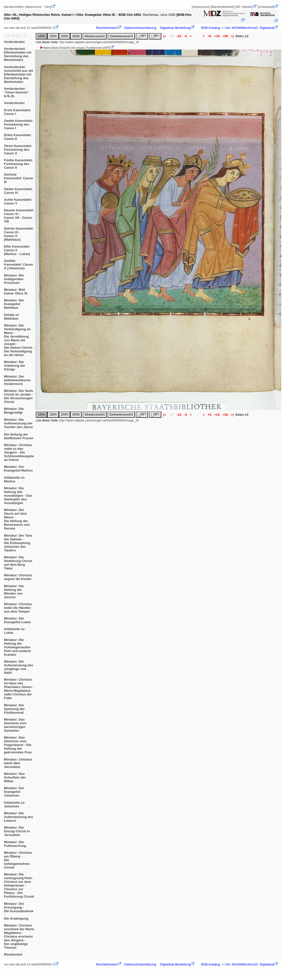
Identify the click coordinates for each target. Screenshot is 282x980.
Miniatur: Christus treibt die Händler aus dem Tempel (18, 608)
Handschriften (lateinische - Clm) (27, 7)
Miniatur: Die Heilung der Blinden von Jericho (14, 592)
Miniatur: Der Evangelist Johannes (14, 792)
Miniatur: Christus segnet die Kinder (18, 577)
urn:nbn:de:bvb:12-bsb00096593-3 (29, 28)
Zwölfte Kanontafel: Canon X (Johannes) (18, 264)
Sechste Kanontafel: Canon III (18, 178)
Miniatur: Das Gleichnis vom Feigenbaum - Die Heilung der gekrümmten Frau (18, 745)
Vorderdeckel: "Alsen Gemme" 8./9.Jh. (17, 92)
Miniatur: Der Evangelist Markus (18, 469)
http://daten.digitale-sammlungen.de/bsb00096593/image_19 (99, 42)
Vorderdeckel (14, 42)
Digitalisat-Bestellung (175, 28)
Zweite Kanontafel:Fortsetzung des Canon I (18, 124)
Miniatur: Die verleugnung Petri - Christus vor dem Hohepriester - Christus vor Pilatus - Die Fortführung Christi (19, 885)
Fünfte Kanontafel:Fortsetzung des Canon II (18, 164)
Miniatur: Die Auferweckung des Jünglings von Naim (19, 667)
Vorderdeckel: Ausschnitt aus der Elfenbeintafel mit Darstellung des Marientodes (19, 74)
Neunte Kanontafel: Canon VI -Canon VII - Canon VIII (19, 216)
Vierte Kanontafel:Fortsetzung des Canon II (18, 150)
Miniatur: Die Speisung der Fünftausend (14, 709)
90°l (142, 36)
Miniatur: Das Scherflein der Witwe (15, 777)
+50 (225, 36)
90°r (155, 36)
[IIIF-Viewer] (244, 7)
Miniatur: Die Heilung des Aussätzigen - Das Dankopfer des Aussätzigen (18, 496)
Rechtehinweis (107, 28)
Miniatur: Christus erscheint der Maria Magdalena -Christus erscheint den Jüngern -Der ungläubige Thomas (19, 936)
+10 (217, 36)
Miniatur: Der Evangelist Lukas (17, 620)
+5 (209, 36)
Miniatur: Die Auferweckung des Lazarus (19, 817)
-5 (185, 36)
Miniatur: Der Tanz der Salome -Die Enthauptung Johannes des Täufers (18, 543)
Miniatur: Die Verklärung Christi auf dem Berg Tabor (18, 563)
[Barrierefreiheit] (222, 7)
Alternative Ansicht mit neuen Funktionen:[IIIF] (75, 48)
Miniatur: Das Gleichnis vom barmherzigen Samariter (15, 725)
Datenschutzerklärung (140, 28)
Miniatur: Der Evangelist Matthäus (14, 304)
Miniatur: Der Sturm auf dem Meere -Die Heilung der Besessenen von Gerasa (17, 519)
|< (165, 36)
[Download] (266, 7)
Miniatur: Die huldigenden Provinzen (14, 279)
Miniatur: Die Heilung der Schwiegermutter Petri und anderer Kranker (17, 647)
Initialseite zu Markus (14, 479)
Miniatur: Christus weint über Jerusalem (18, 763)
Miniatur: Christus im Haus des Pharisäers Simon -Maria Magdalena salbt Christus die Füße (19, 689)
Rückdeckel (13, 954)
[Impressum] (201, 7)
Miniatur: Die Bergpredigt (14, 411)
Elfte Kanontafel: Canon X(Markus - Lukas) (17, 250)
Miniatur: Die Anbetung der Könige (15, 366)
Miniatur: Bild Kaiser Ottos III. (16, 291)
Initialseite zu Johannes (14, 804)
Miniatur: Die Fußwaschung (15, 844)
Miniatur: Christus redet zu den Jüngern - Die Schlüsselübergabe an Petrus (19, 452)
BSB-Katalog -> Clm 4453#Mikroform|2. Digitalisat (237, 28)
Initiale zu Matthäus (11, 317)
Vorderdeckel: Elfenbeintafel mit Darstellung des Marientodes (18, 54)
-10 (179, 36)
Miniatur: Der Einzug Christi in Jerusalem (17, 831)
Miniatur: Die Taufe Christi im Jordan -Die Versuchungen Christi (19, 396)
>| (232, 36)
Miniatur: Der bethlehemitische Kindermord (17, 380)
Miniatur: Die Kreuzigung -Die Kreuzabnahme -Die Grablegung (19, 911)
